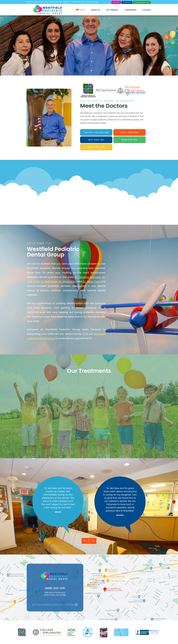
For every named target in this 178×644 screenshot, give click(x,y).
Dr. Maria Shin (67, 282)
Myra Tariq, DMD (92, 2)
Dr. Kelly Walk (49, 282)
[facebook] (173, 35)
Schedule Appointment (142, 2)
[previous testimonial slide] (85, 541)
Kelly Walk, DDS (65, 2)
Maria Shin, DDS (79, 2)
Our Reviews (127, 2)
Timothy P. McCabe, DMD (35, 2)
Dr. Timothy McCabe (88, 277)
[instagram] (173, 44)
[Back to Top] (76, 605)
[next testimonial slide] (93, 541)
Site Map (70, 605)
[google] (167, 38)
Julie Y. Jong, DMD (51, 2)
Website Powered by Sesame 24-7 (48, 605)
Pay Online (116, 2)
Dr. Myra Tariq (92, 282)
